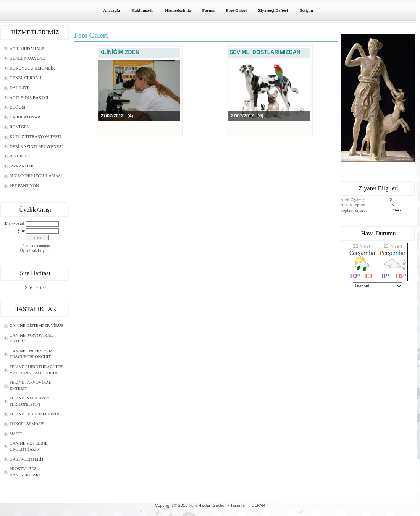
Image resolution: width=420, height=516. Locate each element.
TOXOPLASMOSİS (27, 424)
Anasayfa (111, 10)
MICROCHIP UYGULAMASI (36, 175)
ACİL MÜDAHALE (27, 49)
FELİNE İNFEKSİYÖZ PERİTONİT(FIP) (30, 401)
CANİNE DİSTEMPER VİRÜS (36, 325)
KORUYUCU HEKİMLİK (32, 68)
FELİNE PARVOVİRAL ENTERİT (31, 385)
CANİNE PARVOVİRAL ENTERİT (31, 338)
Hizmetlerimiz (178, 10)
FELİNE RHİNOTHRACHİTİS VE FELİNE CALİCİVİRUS (36, 370)
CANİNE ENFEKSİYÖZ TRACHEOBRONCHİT (31, 354)
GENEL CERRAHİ (26, 78)
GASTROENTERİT (27, 459)
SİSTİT (16, 433)
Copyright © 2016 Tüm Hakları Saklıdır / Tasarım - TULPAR (210, 505)
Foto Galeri (236, 10)
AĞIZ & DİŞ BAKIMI (29, 97)
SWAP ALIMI (22, 166)
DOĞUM (18, 107)
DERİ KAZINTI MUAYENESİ (36, 146)
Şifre (21, 231)
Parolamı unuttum (36, 246)
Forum (208, 10)
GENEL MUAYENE (27, 58)
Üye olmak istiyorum (36, 251)
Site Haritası (36, 287)
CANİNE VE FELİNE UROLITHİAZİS (28, 446)
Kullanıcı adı (15, 224)
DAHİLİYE (20, 88)
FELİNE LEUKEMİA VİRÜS (35, 414)
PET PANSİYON (24, 185)
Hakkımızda (142, 10)
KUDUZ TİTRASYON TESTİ (36, 136)
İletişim (306, 10)
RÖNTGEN (20, 127)
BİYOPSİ (18, 156)
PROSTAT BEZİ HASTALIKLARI (25, 472)
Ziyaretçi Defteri (273, 10)
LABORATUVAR (25, 117)
